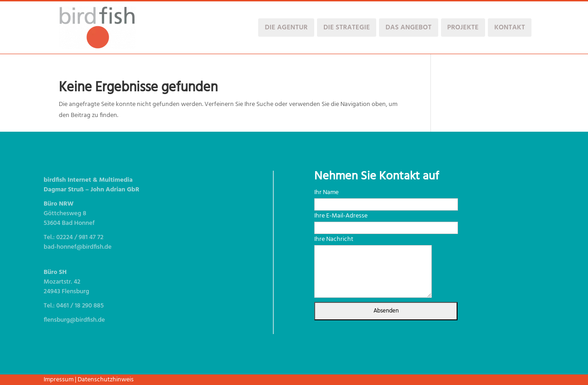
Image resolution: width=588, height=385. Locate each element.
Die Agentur (286, 28)
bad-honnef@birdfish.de (78, 247)
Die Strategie (347, 28)
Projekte (463, 28)
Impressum (59, 380)
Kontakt (510, 28)
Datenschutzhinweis (106, 380)
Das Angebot (408, 28)
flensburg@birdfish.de (74, 320)
